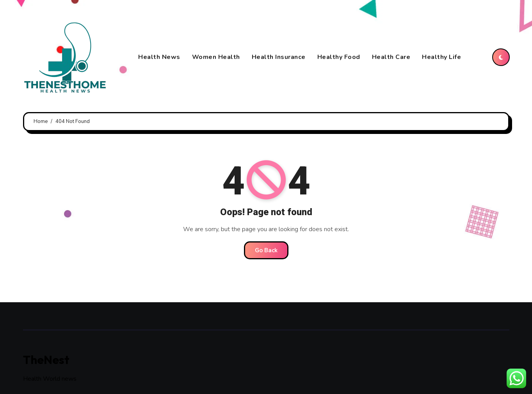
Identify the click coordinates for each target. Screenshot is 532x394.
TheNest (46, 360)
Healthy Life (441, 57)
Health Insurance (279, 57)
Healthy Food (339, 57)
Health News (159, 57)
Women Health (216, 57)
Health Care (391, 57)
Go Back (266, 250)
